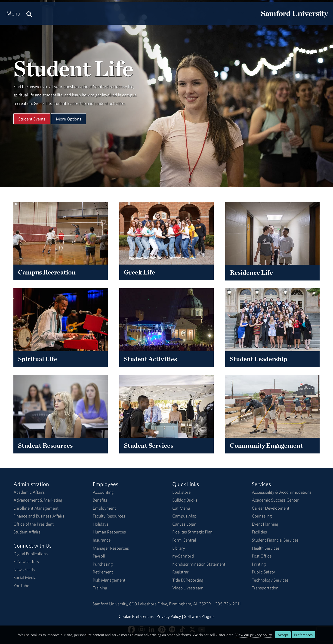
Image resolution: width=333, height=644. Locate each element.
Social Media (25, 577)
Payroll (99, 556)
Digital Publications (31, 554)
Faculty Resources (109, 516)
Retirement (103, 572)
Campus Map (184, 516)
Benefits (100, 500)
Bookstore (181, 492)
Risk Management (109, 580)
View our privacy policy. (254, 635)
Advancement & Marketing (38, 500)
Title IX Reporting (188, 580)
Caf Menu (181, 508)
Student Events (32, 119)
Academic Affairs (29, 492)
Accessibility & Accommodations (282, 492)
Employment (104, 508)
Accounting (103, 492)
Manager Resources (111, 548)
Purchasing (103, 564)
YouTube (21, 585)
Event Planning (265, 524)
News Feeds (24, 570)
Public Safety (263, 572)
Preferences (303, 635)
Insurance (102, 540)
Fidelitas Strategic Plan (192, 532)
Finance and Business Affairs (39, 516)
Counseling (262, 516)
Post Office (262, 556)
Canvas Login (184, 524)
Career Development (271, 508)
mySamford (183, 556)
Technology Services (270, 580)
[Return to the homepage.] (295, 18)
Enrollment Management (36, 508)
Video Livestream (188, 588)
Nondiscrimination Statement (199, 564)
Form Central (184, 540)
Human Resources (109, 532)
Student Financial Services (275, 540)
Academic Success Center (275, 500)
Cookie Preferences (136, 616)
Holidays (100, 524)
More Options (69, 119)
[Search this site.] (29, 14)
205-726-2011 (228, 604)
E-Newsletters (26, 561)
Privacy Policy (169, 616)
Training (100, 588)
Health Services (266, 548)
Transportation (265, 588)
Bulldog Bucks (185, 500)
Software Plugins (199, 616)
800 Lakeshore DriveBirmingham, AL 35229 (170, 604)
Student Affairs (27, 532)
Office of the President (34, 524)
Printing (259, 564)
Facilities (259, 532)
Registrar (180, 572)
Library (179, 548)
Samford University (111, 604)
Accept (283, 635)
